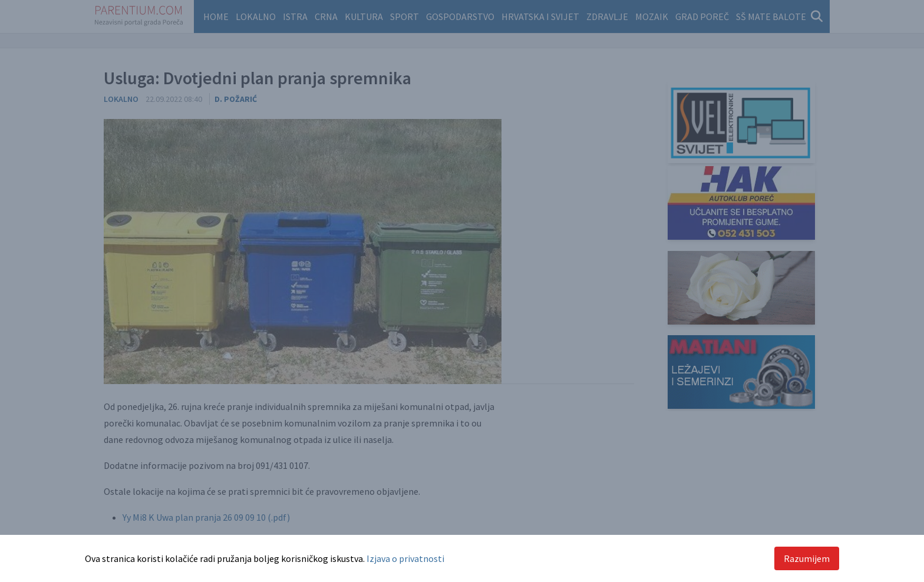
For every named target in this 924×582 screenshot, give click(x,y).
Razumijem (807, 558)
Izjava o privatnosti (405, 558)
